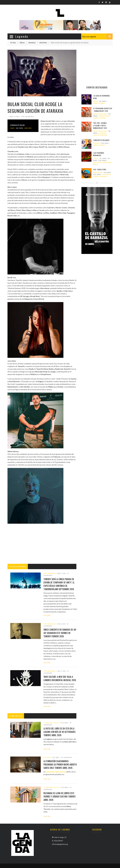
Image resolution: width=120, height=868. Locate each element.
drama (95, 101)
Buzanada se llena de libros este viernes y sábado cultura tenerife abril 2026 (60, 796)
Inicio (14, 43)
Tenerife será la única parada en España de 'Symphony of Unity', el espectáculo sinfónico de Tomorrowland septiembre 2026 (59, 584)
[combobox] (97, 36)
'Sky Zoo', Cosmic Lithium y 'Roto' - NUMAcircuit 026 (100, 125)
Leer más (47, 615)
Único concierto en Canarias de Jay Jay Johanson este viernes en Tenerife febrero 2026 (60, 633)
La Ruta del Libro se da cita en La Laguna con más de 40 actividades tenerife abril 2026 (59, 732)
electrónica (43, 43)
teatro (96, 159)
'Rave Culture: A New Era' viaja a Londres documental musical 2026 (60, 678)
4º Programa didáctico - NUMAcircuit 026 (103, 110)
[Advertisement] (42, 544)
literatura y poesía (51, 723)
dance (12, 128)
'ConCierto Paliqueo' (101, 140)
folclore (96, 143)
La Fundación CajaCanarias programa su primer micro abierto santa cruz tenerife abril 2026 (60, 764)
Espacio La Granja (99, 103)
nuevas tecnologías (100, 114)
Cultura (47, 758)
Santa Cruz (28, 128)
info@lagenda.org (61, 844)
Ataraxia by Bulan (17, 125)
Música (22, 43)
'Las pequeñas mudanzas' (99, 154)
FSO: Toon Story (100, 169)
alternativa (32, 43)
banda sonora (98, 173)
